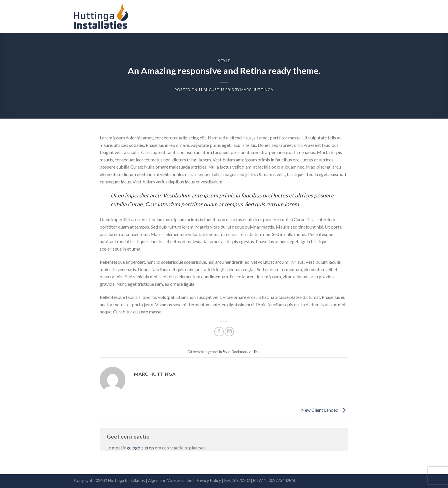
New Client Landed (325, 410)
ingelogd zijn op (139, 448)
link (257, 352)
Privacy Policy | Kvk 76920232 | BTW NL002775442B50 (246, 480)
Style (224, 61)
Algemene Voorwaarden (170, 480)
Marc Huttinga (257, 90)
